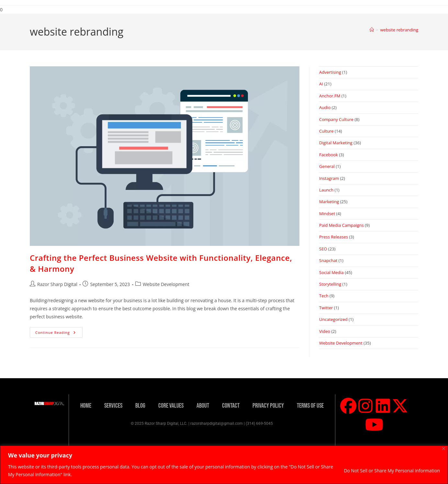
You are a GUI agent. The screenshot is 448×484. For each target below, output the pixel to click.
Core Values (171, 406)
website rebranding (399, 30)
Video (325, 331)
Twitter (326, 308)
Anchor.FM (330, 96)
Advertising (330, 72)
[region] (224, 465)
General (327, 166)
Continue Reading (59, 331)
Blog (140, 406)
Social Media (331, 272)
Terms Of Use (310, 406)
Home (86, 406)
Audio (325, 107)
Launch (326, 190)
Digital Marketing (336, 143)
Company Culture (336, 119)
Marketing (329, 202)
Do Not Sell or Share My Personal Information (392, 471)
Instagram (329, 178)
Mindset (327, 214)
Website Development (166, 284)
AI (321, 84)
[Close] (444, 449)
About (203, 406)
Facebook (329, 155)
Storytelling (330, 284)
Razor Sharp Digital (57, 284)
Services (113, 406)
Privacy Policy (268, 406)
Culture (326, 131)
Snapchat (328, 260)
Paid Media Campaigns (342, 225)
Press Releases (334, 237)
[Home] (372, 30)
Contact (231, 406)
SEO (323, 249)
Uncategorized (333, 319)
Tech (324, 296)
